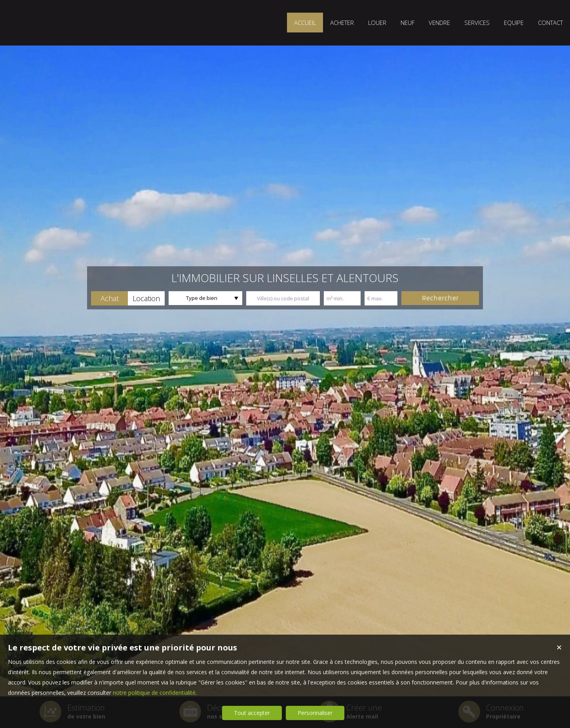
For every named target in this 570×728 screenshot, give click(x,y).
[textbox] (283, 298)
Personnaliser (315, 713)
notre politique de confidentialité (154, 693)
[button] (109, 298)
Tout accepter (252, 713)
